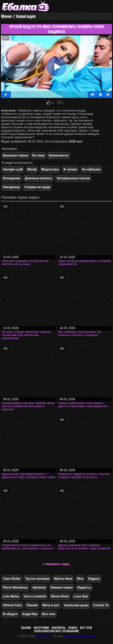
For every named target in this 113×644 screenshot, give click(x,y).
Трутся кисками (37, 579)
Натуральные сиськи (73, 178)
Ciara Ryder (12, 579)
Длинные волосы (39, 178)
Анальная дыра (76, 605)
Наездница (11, 187)
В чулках (70, 169)
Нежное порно (62, 587)
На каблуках (91, 169)
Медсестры (50, 169)
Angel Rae (30, 614)
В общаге (10, 614)
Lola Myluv (11, 596)
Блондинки (12, 178)
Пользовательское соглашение (56, 631)
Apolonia (39, 587)
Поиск (73, 628)
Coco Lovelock (35, 596)
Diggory (94, 579)
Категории (41, 628)
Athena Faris (12, 605)
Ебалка (26, 628)
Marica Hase (63, 579)
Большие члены (16, 155)
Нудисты (84, 587)
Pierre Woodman (15, 587)
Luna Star (81, 596)
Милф (32, 169)
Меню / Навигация (18, 16)
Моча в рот (51, 605)
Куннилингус (59, 155)
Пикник (32, 605)
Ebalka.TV (44, 636)
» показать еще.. (57, 564)
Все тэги (86, 628)
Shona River (60, 596)
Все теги (49, 614)
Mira (80, 579)
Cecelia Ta (101, 605)
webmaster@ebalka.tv (80, 636)
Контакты (59, 628)
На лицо (39, 155)
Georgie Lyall (13, 169)
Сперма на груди (37, 187)
